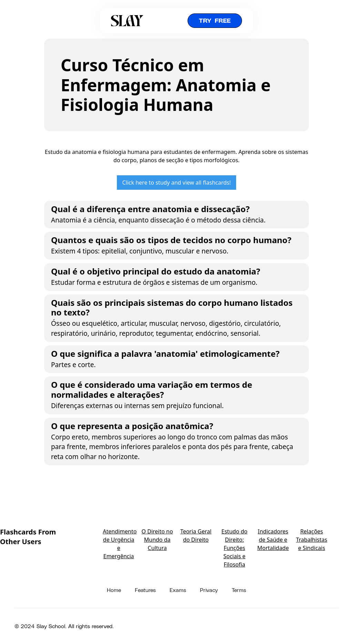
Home (114, 590)
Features (145, 590)
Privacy (209, 590)
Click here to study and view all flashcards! (176, 183)
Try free (215, 20)
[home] (127, 21)
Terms (239, 590)
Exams (178, 590)
